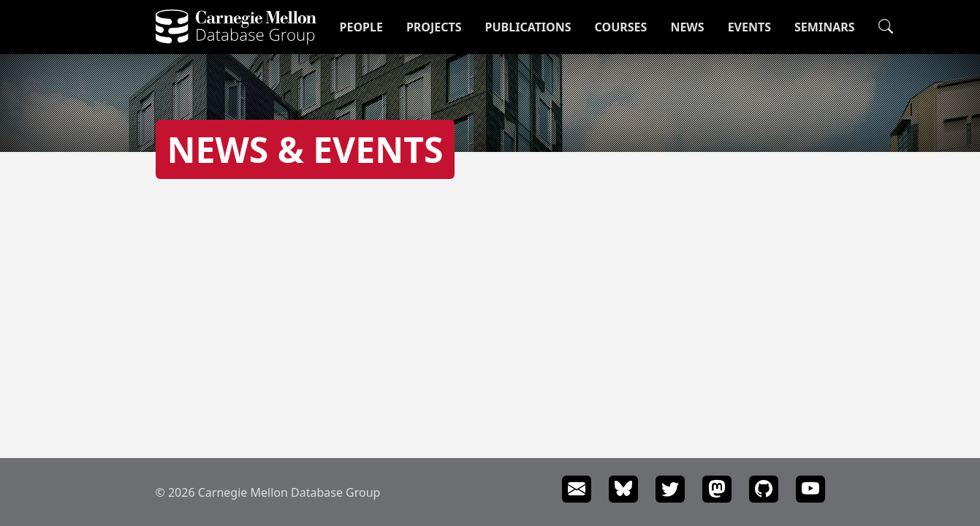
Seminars (824, 27)
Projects (434, 27)
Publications (528, 27)
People (361, 27)
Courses (621, 27)
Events (749, 27)
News (687, 27)
